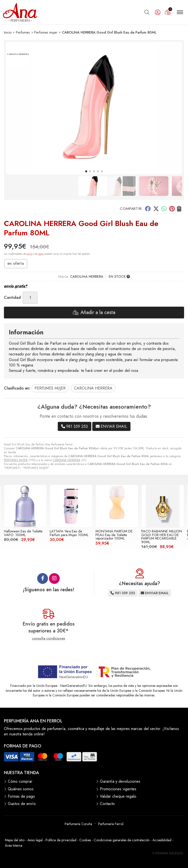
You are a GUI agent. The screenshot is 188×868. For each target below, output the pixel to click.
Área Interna (14, 845)
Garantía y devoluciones (120, 781)
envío (29, 254)
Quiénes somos (21, 789)
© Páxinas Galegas (168, 853)
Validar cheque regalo (118, 796)
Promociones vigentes (118, 789)
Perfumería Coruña (78, 824)
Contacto (107, 804)
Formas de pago (21, 796)
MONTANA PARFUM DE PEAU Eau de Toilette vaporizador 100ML (114, 535)
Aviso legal (35, 840)
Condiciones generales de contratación (122, 840)
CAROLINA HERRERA (67, 460)
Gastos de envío (22, 804)
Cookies (85, 840)
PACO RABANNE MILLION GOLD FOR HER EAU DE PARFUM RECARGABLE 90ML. (162, 536)
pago (41, 254)
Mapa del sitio (15, 840)
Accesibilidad (162, 840)
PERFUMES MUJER (16, 460)
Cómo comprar (20, 781)
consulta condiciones (49, 638)
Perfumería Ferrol (111, 824)
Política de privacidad (61, 840)
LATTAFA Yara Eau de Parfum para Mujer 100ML (69, 533)
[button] (86, 171)
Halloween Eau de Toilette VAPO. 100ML (23, 533)
